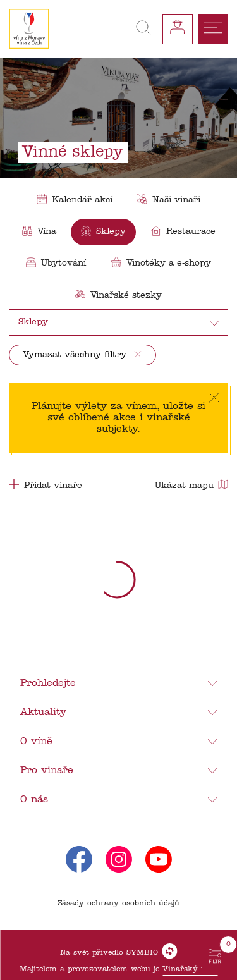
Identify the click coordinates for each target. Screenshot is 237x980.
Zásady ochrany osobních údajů (118, 903)
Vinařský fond (190, 969)
